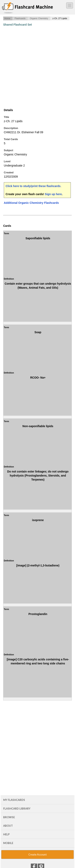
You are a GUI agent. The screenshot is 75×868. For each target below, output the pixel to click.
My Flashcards (14, 800)
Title (6, 117)
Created (9, 172)
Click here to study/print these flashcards (33, 186)
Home (7, 18)
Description (11, 128)
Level (7, 161)
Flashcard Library (17, 809)
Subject (8, 150)
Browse (9, 817)
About (8, 826)
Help (6, 834)
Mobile (8, 843)
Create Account (37, 854)
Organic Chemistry (39, 18)
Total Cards (11, 139)
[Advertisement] (37, 67)
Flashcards (20, 18)
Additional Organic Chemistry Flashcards (31, 203)
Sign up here (53, 194)
